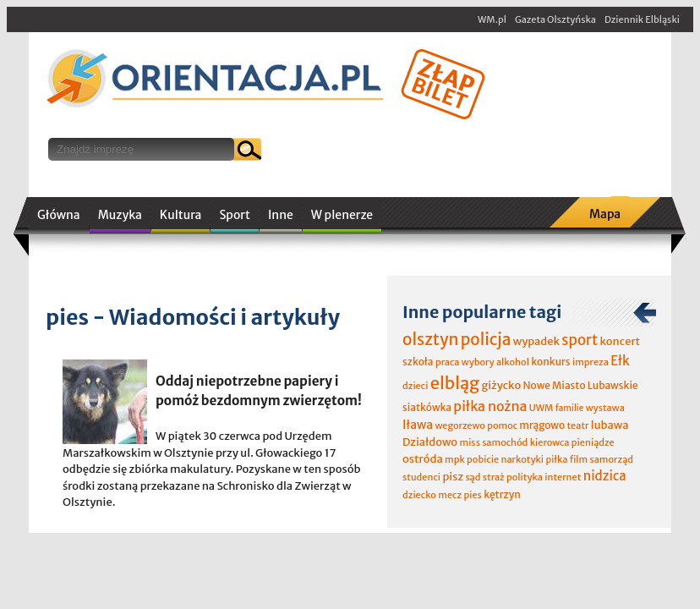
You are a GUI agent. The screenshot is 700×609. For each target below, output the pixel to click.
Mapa (605, 214)
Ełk (620, 361)
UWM (541, 408)
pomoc (502, 425)
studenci (421, 477)
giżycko (501, 385)
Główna (59, 215)
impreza (591, 362)
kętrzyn (502, 494)
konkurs (550, 362)
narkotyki (523, 459)
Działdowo (430, 442)
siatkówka (427, 407)
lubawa (610, 425)
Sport (234, 215)
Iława (418, 425)
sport (580, 340)
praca (448, 362)
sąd (473, 477)
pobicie (483, 459)
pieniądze (593, 442)
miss (469, 442)
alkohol (513, 362)
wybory (478, 362)
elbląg (455, 383)
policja (486, 339)
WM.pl (492, 19)
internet (563, 477)
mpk (455, 459)
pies (472, 495)
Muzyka (120, 215)
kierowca (550, 442)
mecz (450, 495)
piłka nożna (490, 406)
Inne (281, 215)
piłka (556, 459)
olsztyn (430, 339)
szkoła (418, 362)
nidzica (605, 476)
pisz (453, 477)
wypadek (536, 341)
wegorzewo (459, 425)
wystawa (605, 408)
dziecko (419, 495)
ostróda (423, 459)
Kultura (181, 215)
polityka (525, 477)
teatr (577, 425)
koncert (620, 341)
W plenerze (342, 215)
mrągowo (542, 425)
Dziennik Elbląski (642, 19)
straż (494, 477)
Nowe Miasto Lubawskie (581, 385)
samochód (505, 442)
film (579, 459)
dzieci (415, 386)
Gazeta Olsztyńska (555, 19)
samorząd (612, 459)
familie (570, 408)
